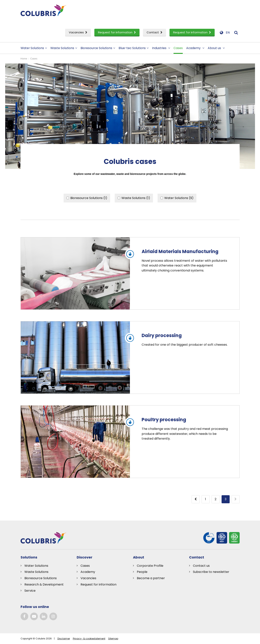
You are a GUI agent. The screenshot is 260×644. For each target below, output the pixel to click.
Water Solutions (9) (177, 198)
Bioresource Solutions (98, 48)
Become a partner (151, 578)
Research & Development (44, 584)
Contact (155, 32)
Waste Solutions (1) (134, 198)
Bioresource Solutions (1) (87, 198)
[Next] (236, 499)
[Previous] (196, 499)
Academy (195, 48)
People (142, 572)
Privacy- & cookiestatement (89, 639)
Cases (178, 48)
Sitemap (113, 639)
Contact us (201, 566)
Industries (161, 48)
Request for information (117, 32)
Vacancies (78, 32)
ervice (31, 591)
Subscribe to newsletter (211, 572)
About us (216, 48)
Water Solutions (34, 48)
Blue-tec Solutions (134, 48)
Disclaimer (64, 639)
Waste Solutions (64, 48)
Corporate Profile (150, 566)
